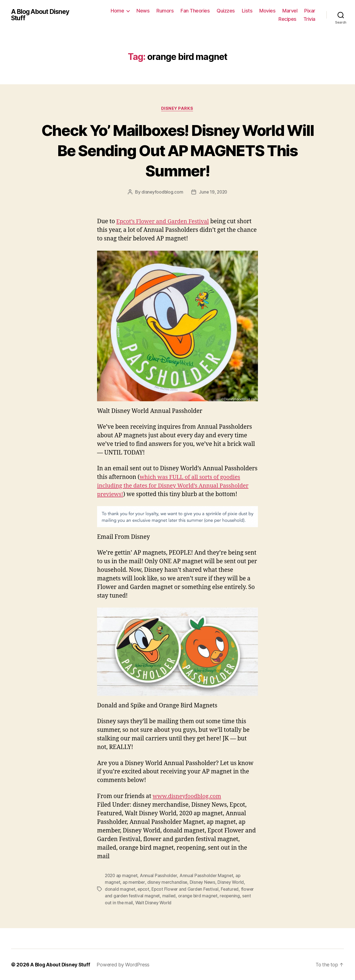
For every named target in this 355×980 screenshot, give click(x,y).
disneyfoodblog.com (162, 192)
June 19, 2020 (213, 192)
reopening (232, 896)
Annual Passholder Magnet (208, 876)
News (143, 11)
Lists (247, 11)
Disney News (205, 882)
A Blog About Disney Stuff (42, 15)
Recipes (287, 19)
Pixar (310, 11)
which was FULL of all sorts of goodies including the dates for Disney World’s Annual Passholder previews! (176, 486)
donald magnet (120, 889)
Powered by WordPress (124, 964)
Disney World (233, 882)
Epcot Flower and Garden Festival (186, 889)
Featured (232, 889)
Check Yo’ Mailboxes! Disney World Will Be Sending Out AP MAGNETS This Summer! (177, 150)
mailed (170, 896)
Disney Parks (178, 109)
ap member (135, 882)
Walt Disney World (154, 902)
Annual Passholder (160, 876)
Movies (267, 11)
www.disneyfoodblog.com (188, 797)
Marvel (290, 11)
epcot (144, 889)
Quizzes (226, 11)
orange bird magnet (199, 896)
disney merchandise (169, 882)
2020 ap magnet (122, 876)
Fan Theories (195, 11)
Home (117, 11)
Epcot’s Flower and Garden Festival (165, 222)
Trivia (309, 19)
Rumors (165, 11)
